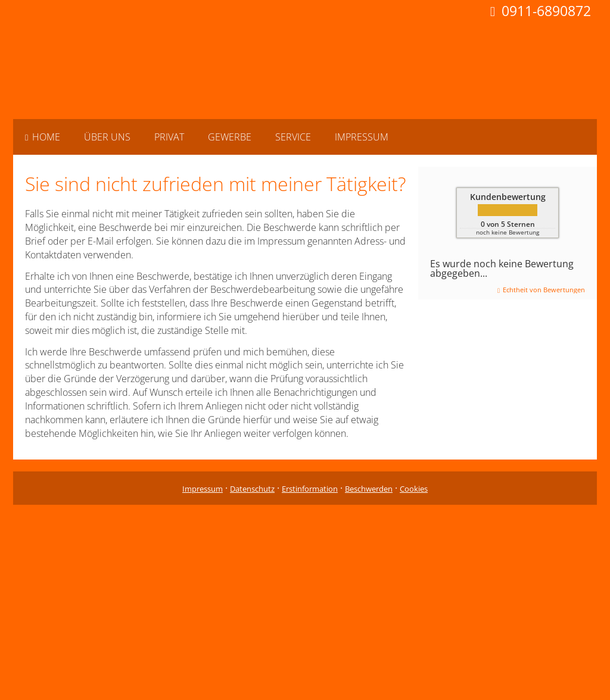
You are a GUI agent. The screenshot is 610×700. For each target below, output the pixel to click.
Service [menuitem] (293, 137)
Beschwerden (369, 489)
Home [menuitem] (43, 137)
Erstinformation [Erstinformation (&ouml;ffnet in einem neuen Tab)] (310, 489)
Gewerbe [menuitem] (230, 137)
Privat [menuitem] (169, 137)
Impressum (203, 489)
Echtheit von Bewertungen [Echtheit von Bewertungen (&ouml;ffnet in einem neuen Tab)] (544, 290)
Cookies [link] (414, 489)
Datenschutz (252, 489)
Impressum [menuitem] (362, 137)
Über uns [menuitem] (107, 137)
